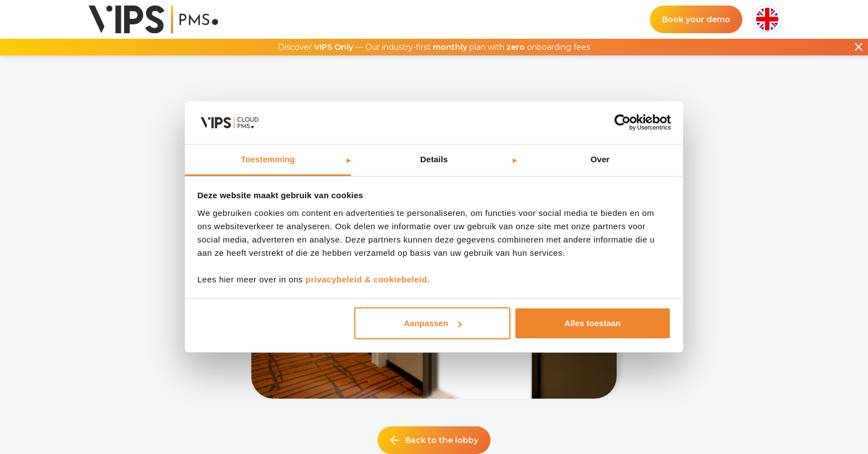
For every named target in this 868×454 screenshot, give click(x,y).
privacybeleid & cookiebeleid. (368, 279)
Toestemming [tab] (268, 159)
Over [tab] (600, 159)
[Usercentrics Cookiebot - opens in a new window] (622, 122)
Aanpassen (433, 323)
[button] (767, 19)
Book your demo (696, 19)
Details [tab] (434, 159)
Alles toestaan (593, 323)
